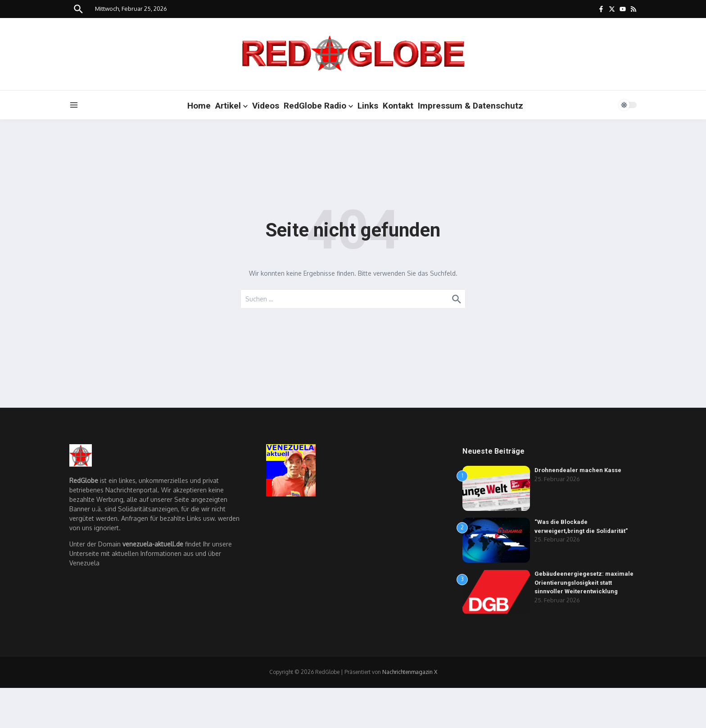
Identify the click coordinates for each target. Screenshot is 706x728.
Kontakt (398, 106)
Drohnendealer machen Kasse (578, 470)
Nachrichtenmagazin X (410, 672)
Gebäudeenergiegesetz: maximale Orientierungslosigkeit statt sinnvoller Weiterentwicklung (584, 582)
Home (199, 106)
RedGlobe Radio (318, 106)
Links (368, 106)
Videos (266, 106)
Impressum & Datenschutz (471, 106)
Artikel (231, 106)
